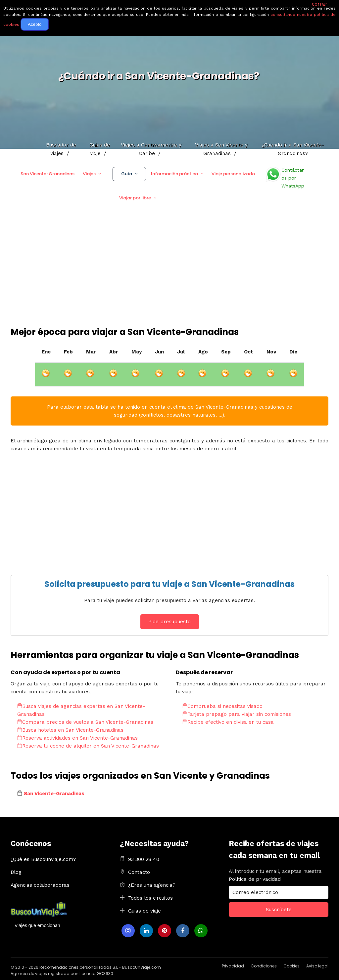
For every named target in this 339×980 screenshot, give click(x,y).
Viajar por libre (135, 198)
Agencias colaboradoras (40, 885)
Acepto (35, 24)
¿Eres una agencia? (152, 885)
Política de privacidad (255, 879)
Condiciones (264, 966)
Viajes (89, 174)
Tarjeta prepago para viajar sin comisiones (237, 714)
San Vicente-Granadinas (48, 174)
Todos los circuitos (150, 898)
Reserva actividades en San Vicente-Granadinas (77, 738)
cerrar (320, 4)
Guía (127, 174)
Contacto (139, 872)
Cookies (291, 966)
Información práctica (174, 174)
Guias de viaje (145, 911)
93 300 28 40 (144, 859)
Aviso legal (317, 966)
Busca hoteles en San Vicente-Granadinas (70, 730)
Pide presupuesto (169, 622)
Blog (16, 872)
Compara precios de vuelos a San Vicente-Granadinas (85, 722)
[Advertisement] (169, 276)
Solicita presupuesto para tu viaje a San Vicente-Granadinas (169, 584)
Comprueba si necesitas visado (222, 706)
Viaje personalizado (233, 174)
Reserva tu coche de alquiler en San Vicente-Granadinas (88, 746)
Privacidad (233, 966)
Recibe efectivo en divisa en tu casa (228, 722)
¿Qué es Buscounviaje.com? (43, 859)
